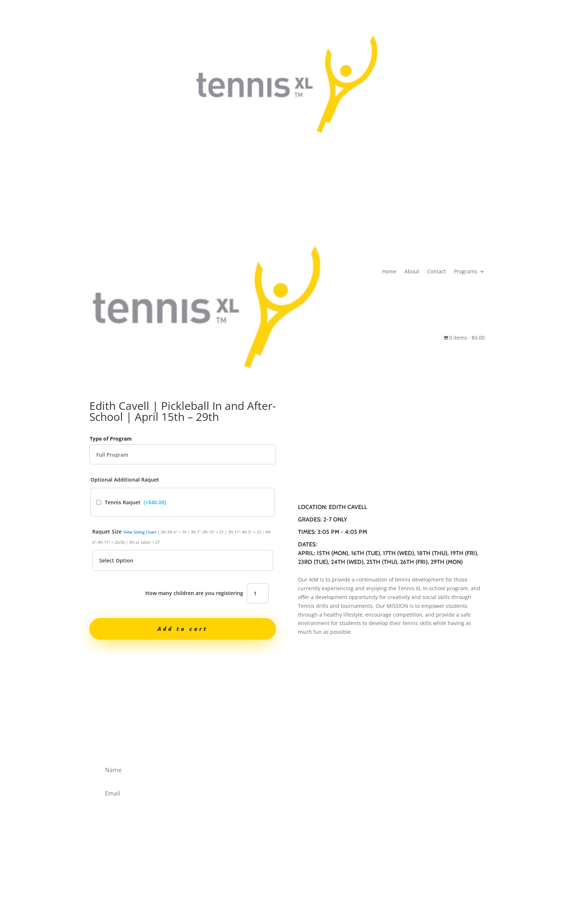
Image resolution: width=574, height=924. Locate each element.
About (241, 200)
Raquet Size (181, 536)
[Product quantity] (258, 593)
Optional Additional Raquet (125, 480)
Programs (294, 200)
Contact (265, 200)
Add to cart (183, 629)
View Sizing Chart (140, 532)
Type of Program (111, 439)
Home (218, 200)
